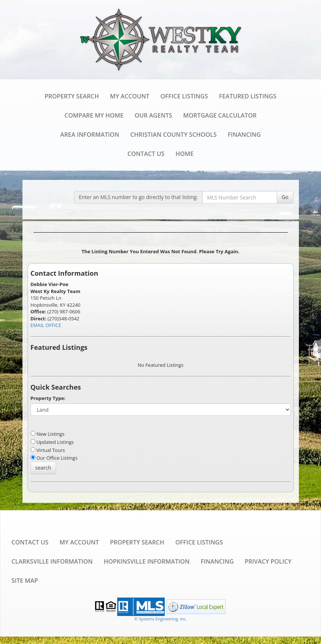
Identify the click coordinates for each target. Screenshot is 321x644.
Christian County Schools (174, 135)
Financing (244, 135)
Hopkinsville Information (146, 561)
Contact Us (146, 154)
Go (285, 197)
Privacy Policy (268, 561)
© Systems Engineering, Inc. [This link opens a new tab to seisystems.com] (160, 619)
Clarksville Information (52, 561)
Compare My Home (94, 115)
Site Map (25, 581)
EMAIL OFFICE (46, 325)
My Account (130, 96)
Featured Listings (248, 96)
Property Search (72, 96)
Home (184, 154)
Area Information (90, 135)
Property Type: (48, 398)
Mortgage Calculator (220, 115)
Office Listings (184, 96)
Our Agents (153, 115)
